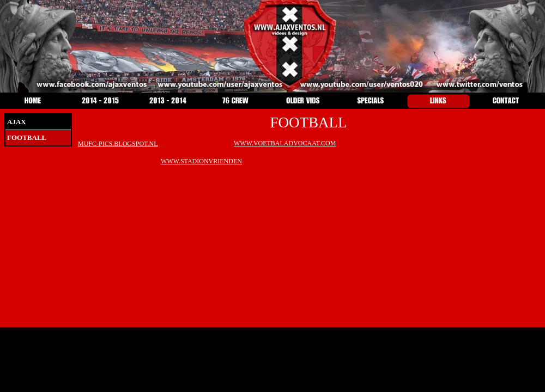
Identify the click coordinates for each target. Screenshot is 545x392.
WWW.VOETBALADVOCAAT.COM (285, 143)
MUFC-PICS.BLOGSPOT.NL (118, 144)
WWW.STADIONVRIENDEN (201, 161)
